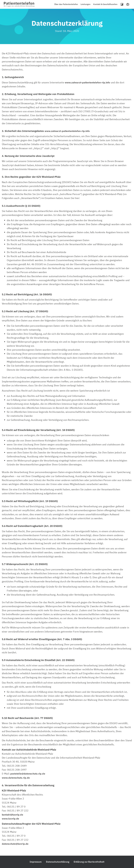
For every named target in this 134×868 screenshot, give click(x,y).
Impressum (36, 862)
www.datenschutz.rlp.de (16, 778)
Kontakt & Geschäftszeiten (106, 4)
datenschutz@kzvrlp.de (16, 844)
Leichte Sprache (128, 4)
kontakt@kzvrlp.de (13, 815)
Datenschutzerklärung (58, 862)
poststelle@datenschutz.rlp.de (28, 774)
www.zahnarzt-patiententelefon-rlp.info (88, 82)
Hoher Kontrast (122, 4)
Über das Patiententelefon (67, 4)
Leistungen (87, 4)
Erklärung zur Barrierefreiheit (89, 862)
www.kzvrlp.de (11, 819)
